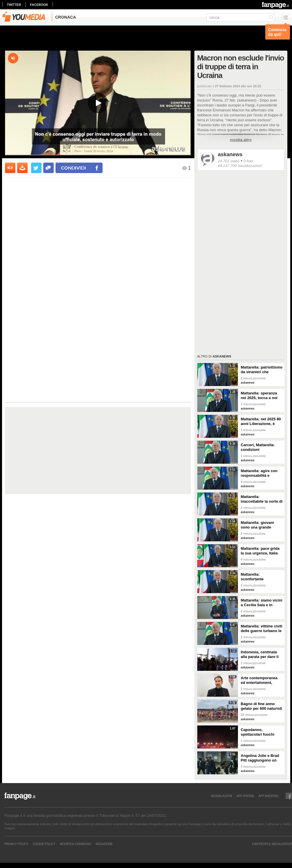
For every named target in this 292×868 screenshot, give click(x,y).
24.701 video (229, 161)
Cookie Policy (44, 844)
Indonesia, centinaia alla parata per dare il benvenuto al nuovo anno (260, 654)
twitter (14, 5)
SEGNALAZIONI (221, 796)
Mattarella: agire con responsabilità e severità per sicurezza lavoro (260, 473)
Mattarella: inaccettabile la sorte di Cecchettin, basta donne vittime (262, 499)
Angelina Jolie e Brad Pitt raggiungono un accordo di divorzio (260, 758)
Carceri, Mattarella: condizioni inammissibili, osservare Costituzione (262, 447)
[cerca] (241, 17)
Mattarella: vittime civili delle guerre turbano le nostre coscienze (262, 629)
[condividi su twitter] (36, 168)
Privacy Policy (16, 844)
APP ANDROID (268, 796)
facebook (39, 5)
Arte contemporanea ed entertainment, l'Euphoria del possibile (259, 680)
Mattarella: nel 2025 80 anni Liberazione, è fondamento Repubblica (261, 421)
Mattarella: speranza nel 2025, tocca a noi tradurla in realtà (259, 396)
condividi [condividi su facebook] (74, 168)
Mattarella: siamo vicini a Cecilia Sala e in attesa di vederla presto (262, 603)
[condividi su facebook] (49, 168)
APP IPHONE (245, 796)
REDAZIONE (104, 844)
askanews (230, 154)
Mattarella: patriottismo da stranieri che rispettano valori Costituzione (262, 370)
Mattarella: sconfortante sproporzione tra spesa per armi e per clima (262, 577)
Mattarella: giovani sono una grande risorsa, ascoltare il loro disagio (258, 525)
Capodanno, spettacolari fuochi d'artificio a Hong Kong (261, 732)
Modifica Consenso (76, 844)
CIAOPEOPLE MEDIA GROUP (272, 844)
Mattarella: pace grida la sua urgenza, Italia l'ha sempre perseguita (261, 551)
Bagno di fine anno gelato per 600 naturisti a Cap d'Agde (261, 706)
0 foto (248, 161)
